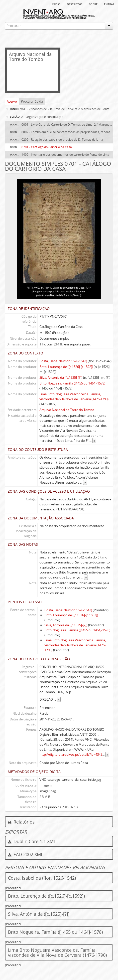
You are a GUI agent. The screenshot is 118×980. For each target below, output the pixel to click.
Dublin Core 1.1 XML (32, 841)
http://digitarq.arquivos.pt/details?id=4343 (71, 754)
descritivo (75, 4)
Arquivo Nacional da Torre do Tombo (67, 410)
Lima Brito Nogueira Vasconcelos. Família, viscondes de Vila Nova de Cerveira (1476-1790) (75, 645)
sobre (93, 4)
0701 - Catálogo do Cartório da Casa (47, 147)
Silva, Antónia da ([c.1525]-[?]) (61, 377)
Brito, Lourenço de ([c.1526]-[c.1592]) (66, 367)
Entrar (109, 4)
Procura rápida (32, 101)
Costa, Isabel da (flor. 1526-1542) (63, 361)
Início (56, 4)
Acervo (12, 101)
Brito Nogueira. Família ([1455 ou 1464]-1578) (72, 383)
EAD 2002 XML (26, 854)
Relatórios (21, 822)
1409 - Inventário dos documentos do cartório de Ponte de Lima (65, 155)
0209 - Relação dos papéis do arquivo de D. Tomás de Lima (62, 140)
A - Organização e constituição (42, 117)
